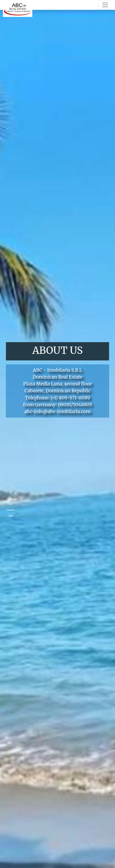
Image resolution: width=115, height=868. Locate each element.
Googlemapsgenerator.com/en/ (11, 510)
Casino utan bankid (11, 516)
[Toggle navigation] (105, 5)
